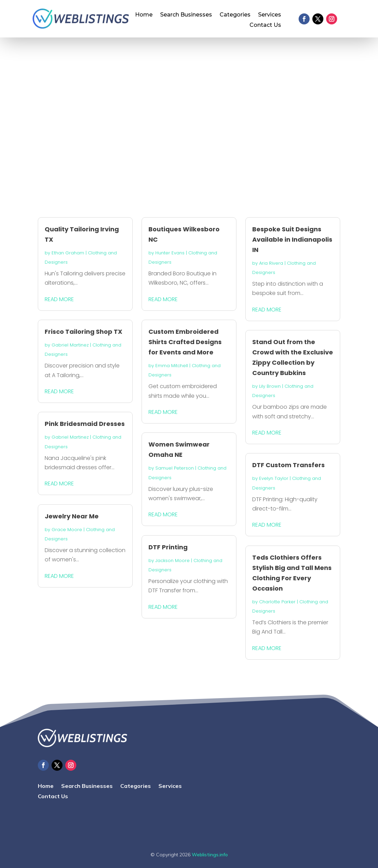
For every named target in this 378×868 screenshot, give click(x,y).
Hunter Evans (170, 253)
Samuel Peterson (175, 468)
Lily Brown (270, 386)
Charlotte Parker (277, 602)
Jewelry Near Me (72, 516)
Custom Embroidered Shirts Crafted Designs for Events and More (185, 342)
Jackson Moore (173, 561)
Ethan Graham (68, 253)
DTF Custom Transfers (288, 465)
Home (144, 15)
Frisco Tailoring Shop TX (84, 332)
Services (270, 15)
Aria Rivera (271, 263)
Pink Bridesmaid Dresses (85, 424)
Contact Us (265, 25)
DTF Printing (168, 547)
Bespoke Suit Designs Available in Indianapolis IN (292, 239)
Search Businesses (186, 15)
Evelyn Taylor (274, 478)
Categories (235, 15)
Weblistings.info (210, 855)
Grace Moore (67, 530)
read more (59, 299)
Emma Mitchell (172, 366)
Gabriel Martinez (70, 345)
